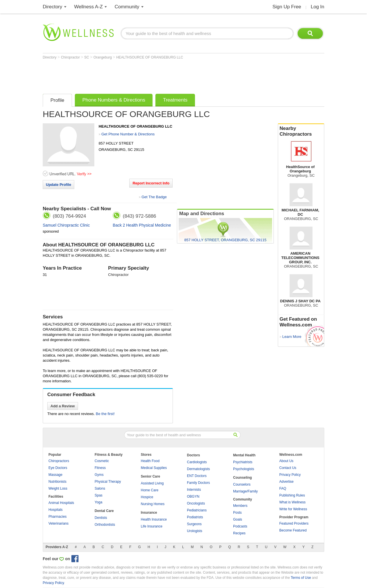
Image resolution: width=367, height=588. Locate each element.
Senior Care (150, 476)
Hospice (147, 497)
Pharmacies (57, 517)
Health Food (150, 461)
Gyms (99, 475)
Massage (55, 475)
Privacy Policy (290, 475)
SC (87, 57)
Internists (194, 490)
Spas (98, 495)
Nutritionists (57, 482)
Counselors (242, 484)
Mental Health (244, 455)
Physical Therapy (108, 482)
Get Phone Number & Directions (128, 134)
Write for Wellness (293, 509)
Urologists (195, 531)
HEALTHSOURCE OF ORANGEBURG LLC (150, 57)
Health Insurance (154, 519)
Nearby (301, 131)
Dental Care (104, 511)
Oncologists (196, 503)
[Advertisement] (147, 75)
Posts (237, 513)
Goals (238, 519)
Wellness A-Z (89, 7)
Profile (57, 100)
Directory (52, 7)
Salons (100, 488)
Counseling (242, 478)
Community (127, 7)
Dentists (101, 518)
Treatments (175, 100)
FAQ (283, 488)
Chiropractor (71, 57)
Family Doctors (198, 483)
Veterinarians (58, 523)
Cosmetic (102, 461)
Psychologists (244, 469)
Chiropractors (59, 461)
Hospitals (55, 510)
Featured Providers (294, 523)
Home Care (150, 490)
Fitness (100, 468)
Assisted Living (152, 483)
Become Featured (293, 530)
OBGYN (193, 497)
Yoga (98, 502)
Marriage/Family (245, 491)
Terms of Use (301, 578)
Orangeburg (103, 57)
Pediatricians (197, 510)
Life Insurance (152, 526)
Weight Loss (58, 488)
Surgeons (194, 524)
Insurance (149, 513)
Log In (318, 7)
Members (240, 506)
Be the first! (105, 414)
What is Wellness (292, 502)
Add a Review (63, 406)
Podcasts (240, 526)
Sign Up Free (287, 7)
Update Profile (58, 185)
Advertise (286, 482)
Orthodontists (105, 525)
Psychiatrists (243, 462)
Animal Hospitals (61, 503)
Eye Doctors (58, 468)
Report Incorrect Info (151, 183)
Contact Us (288, 468)
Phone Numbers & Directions (114, 100)
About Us (286, 461)
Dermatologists (198, 469)
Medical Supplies (154, 468)
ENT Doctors (197, 476)
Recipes (239, 533)
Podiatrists (195, 517)
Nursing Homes (153, 504)
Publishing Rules (292, 495)
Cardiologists (197, 462)
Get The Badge (154, 197)
